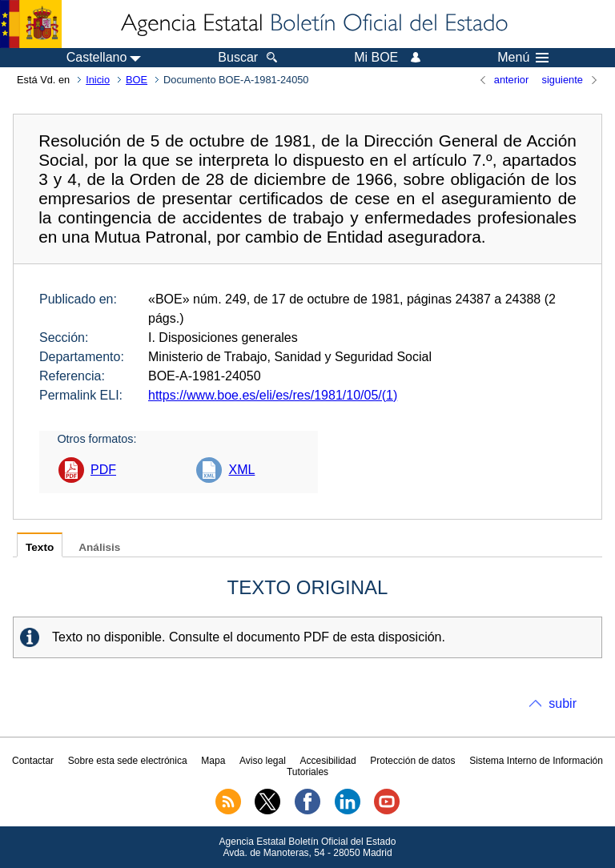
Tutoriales (307, 772)
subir (563, 703)
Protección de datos (412, 761)
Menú (523, 58)
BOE (137, 80)
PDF (103, 470)
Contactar (33, 761)
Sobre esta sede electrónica (128, 761)
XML (241, 470)
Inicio (98, 80)
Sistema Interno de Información (536, 761)
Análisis (99, 547)
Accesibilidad (328, 761)
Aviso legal (263, 761)
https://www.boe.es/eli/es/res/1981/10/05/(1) (273, 395)
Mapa (213, 761)
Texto (40, 547)
